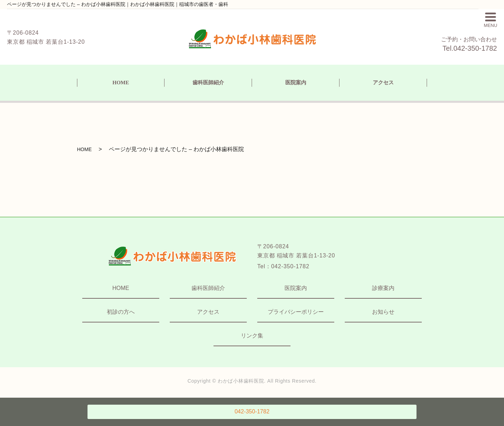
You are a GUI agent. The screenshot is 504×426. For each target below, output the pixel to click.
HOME (121, 83)
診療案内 (383, 288)
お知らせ (383, 312)
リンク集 (252, 336)
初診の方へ (121, 312)
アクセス (383, 83)
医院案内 (296, 83)
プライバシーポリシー (296, 312)
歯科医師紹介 (208, 83)
